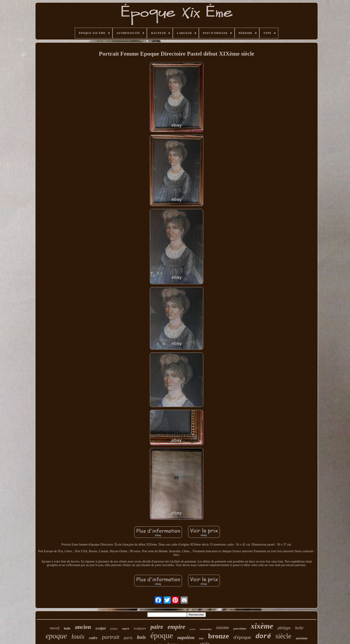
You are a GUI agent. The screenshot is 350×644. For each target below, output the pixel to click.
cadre (93, 638)
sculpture (140, 628)
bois (142, 637)
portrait (111, 637)
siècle (283, 636)
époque (162, 636)
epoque (56, 636)
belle (299, 628)
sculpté (101, 628)
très (201, 638)
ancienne (302, 638)
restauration (206, 629)
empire (176, 627)
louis (78, 636)
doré (263, 637)
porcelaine (240, 628)
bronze (219, 636)
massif (55, 628)
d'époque (242, 637)
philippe (284, 628)
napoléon (186, 638)
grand (193, 629)
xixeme (223, 627)
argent (126, 629)
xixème (262, 626)
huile (67, 628)
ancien (83, 627)
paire (157, 627)
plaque (114, 629)
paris (128, 638)
